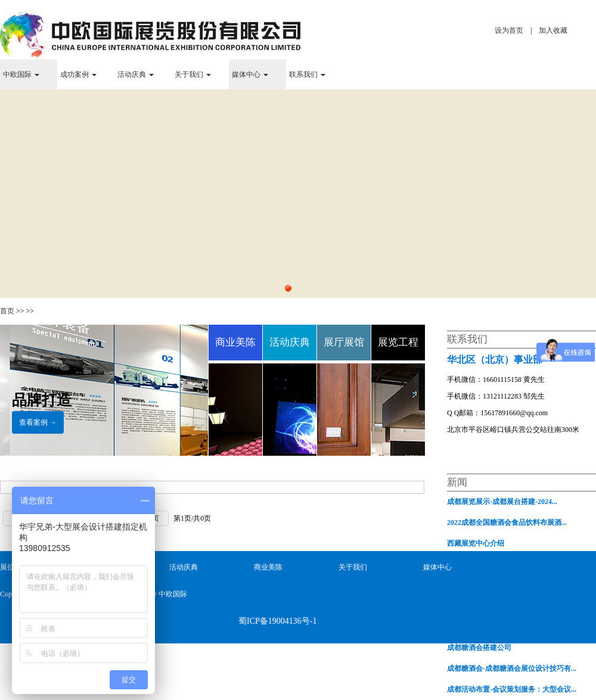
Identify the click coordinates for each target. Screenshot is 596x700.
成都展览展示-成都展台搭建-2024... (502, 502)
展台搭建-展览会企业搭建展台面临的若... (512, 585)
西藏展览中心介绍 (476, 543)
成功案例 (78, 74)
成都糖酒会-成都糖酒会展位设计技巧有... (512, 668)
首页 (7, 311)
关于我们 (193, 74)
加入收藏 (553, 30)
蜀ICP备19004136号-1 (277, 621)
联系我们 (307, 74)
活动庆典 (136, 74)
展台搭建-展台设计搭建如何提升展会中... (512, 564)
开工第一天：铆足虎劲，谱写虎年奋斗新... (514, 627)
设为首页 (509, 30)
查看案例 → (38, 422)
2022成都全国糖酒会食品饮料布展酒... (507, 522)
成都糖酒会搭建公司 (479, 648)
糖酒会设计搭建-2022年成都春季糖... (505, 606)
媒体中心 (250, 74)
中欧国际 (21, 74)
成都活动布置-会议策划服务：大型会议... (512, 689)
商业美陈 (268, 567)
